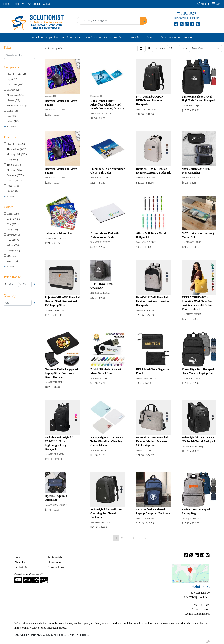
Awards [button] (65, 37)
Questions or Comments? (29, 574)
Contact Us (21, 567)
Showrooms (54, 562)
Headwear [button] (120, 37)
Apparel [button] (50, 37)
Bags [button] (78, 37)
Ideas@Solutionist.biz (187, 18)
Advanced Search (57, 567)
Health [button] (135, 37)
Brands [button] (36, 37)
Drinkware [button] (92, 37)
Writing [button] (173, 37)
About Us (20, 562)
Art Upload (34, 4)
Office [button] (148, 37)
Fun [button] (106, 37)
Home (7, 4)
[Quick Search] (108, 21)
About (16, 4)
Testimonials (55, 557)
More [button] (186, 37)
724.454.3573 (187, 14)
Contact (47, 4)
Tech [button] (160, 37)
